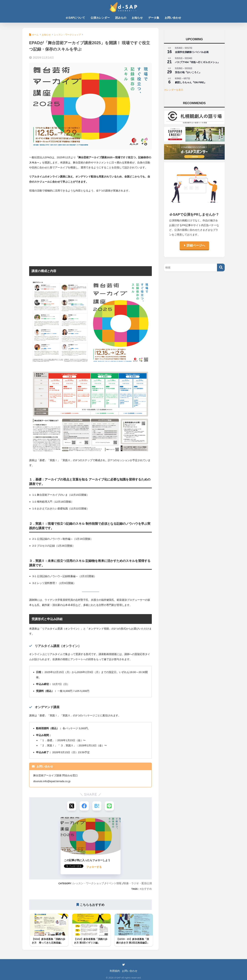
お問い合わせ (173, 18)
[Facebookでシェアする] (84, 806)
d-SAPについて (75, 18)
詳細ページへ (196, 245)
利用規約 (115, 970)
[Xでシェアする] (71, 806)
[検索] (221, 267)
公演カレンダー (100, 18)
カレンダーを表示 (174, 90)
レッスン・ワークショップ (89, 884)
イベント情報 (114, 884)
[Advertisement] (90, 231)
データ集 (154, 18)
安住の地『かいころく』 (188, 72)
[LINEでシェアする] (110, 806)
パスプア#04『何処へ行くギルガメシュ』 (197, 62)
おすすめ (147, 889)
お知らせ (137, 18)
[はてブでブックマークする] (97, 806)
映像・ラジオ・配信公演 (138, 884)
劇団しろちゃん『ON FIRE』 (191, 82)
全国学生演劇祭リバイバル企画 (192, 52)
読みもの (121, 18)
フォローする (94, 867)
